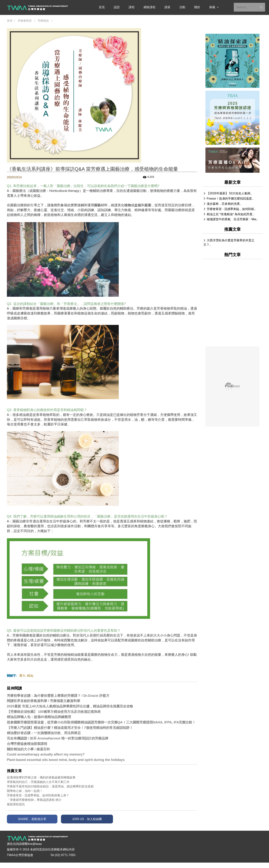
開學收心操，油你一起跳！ (25, 791)
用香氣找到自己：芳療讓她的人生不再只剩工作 (38, 782)
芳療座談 (43, 21)
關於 (197, 7)
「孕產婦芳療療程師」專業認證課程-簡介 (34, 800)
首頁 (102, 7)
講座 (167, 7)
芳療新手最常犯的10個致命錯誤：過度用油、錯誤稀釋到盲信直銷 (50, 786)
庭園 (148, 205)
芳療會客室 (25, 21)
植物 (128, 205)
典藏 (212, 7)
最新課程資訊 (16, 804)
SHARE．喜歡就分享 (32, 819)
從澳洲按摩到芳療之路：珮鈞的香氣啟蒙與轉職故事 (41, 777)
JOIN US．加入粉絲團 (87, 819)
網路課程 (150, 7)
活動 (182, 7)
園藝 (97, 205)
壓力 (22, 676)
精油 (30, 676)
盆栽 (138, 205)
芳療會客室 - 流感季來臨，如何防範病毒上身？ (38, 795)
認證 (117, 7)
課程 (132, 7)
